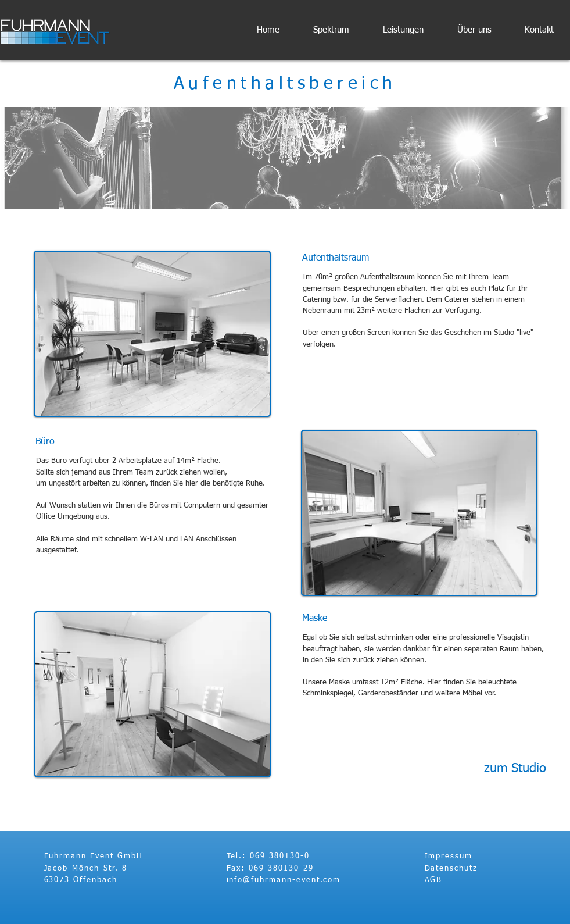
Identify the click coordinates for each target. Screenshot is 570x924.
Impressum (449, 856)
